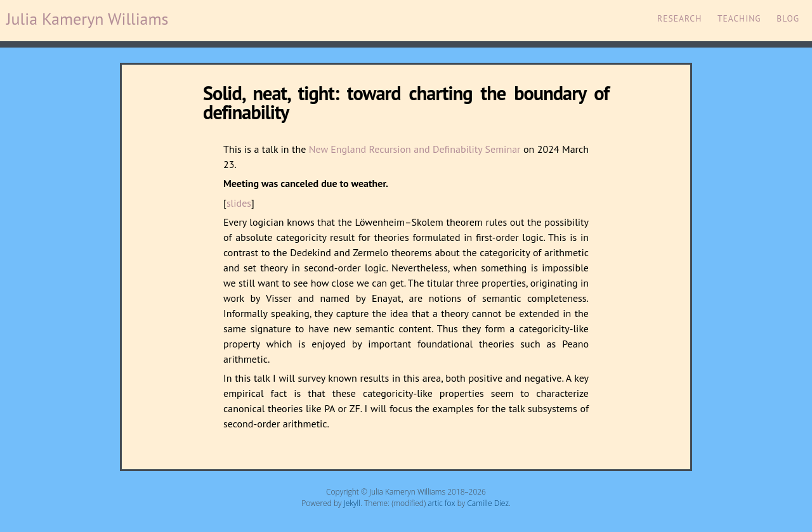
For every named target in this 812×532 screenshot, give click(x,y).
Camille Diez (488, 503)
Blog (788, 18)
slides (239, 203)
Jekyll (352, 503)
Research (679, 18)
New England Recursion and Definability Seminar (415, 149)
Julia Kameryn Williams (88, 19)
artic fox (441, 503)
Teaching (739, 18)
